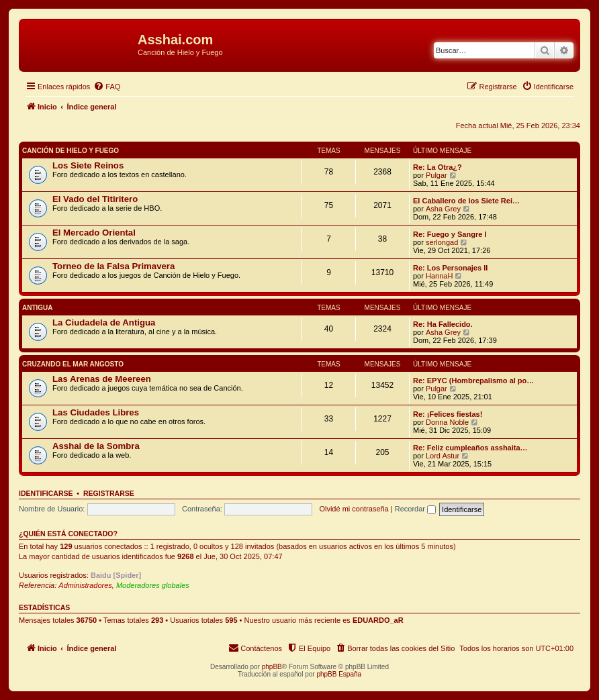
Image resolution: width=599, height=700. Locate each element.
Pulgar (436, 175)
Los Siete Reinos (88, 165)
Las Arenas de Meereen (102, 379)
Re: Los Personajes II (450, 268)
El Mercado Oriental (94, 233)
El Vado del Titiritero (95, 199)
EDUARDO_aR (378, 620)
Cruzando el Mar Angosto (73, 364)
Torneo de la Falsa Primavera (113, 266)
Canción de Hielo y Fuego (71, 151)
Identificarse (46, 493)
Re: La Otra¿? (437, 167)
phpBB (272, 667)
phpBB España (339, 674)
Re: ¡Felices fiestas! (448, 414)
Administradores (85, 585)
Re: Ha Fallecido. (443, 324)
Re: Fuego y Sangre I (450, 234)
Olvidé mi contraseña (354, 509)
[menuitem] (107, 87)
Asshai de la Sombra (96, 446)
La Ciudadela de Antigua (104, 322)
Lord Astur (443, 456)
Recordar (415, 509)
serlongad (442, 242)
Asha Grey (443, 209)
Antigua (38, 308)
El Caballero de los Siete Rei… (466, 201)
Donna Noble (447, 422)
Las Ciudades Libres (96, 412)
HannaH (439, 276)
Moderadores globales (153, 585)
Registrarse (109, 493)
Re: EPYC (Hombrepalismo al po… (473, 381)
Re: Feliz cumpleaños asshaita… (470, 448)
